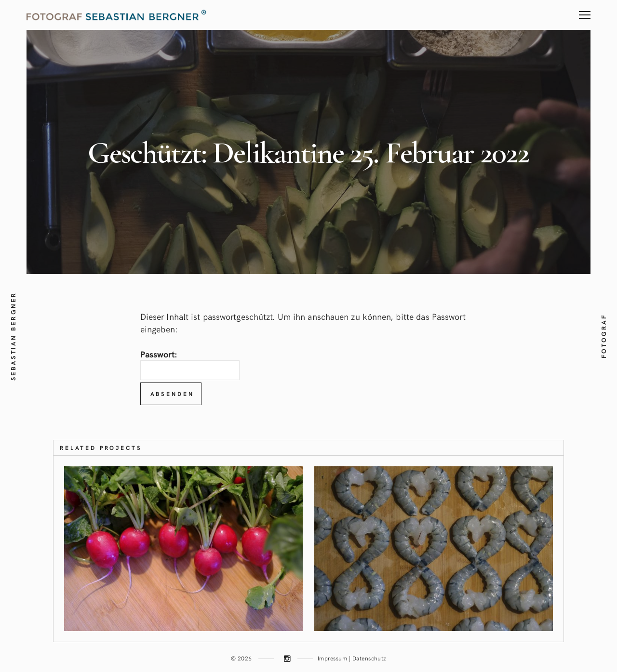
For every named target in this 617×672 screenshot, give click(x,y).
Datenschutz (369, 658)
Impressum (332, 658)
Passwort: (190, 364)
